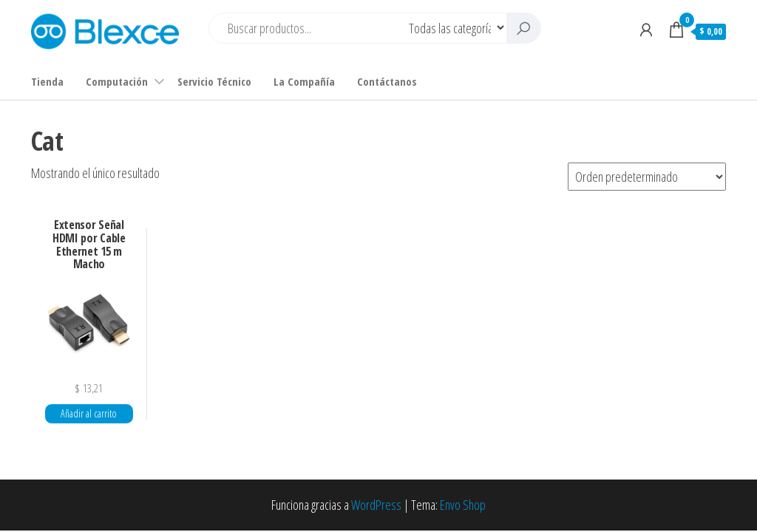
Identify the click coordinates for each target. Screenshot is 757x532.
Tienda (47, 81)
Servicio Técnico (214, 81)
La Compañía (304, 81)
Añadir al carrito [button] (89, 413)
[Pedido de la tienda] (647, 177)
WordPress (376, 505)
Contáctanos (387, 81)
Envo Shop (463, 505)
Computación (117, 81)
